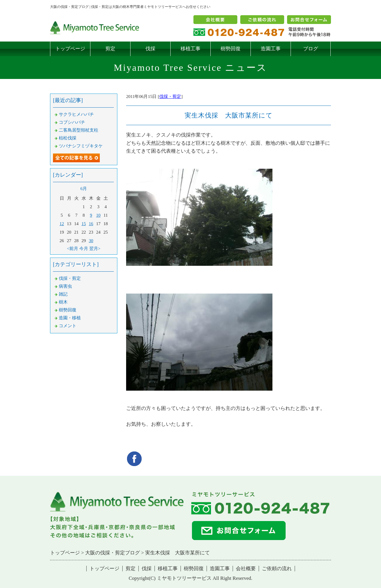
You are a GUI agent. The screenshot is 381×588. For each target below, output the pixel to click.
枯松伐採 (68, 138)
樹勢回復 (231, 49)
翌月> (95, 249)
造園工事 (271, 49)
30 (91, 241)
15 (84, 224)
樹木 (63, 302)
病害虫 (65, 286)
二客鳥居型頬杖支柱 (79, 130)
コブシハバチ (72, 122)
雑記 (63, 294)
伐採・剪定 (170, 96)
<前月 (73, 249)
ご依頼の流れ (277, 569)
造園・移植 (70, 318)
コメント (68, 326)
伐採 (150, 49)
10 (98, 215)
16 (91, 224)
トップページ (70, 49)
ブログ (311, 49)
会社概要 (246, 569)
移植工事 (190, 49)
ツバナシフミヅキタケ (81, 146)
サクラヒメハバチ (76, 114)
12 (62, 224)
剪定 (110, 49)
